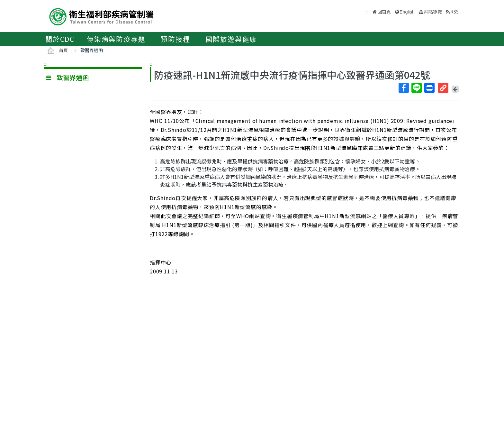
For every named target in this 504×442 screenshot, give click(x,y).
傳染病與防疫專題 (116, 39)
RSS (455, 11)
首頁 (63, 50)
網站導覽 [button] (433, 11)
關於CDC (60, 39)
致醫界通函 (92, 50)
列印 (429, 88)
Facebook (403, 88)
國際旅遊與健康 (231, 39)
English (407, 12)
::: (46, 63)
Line (416, 88)
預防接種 (175, 39)
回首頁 (384, 11)
